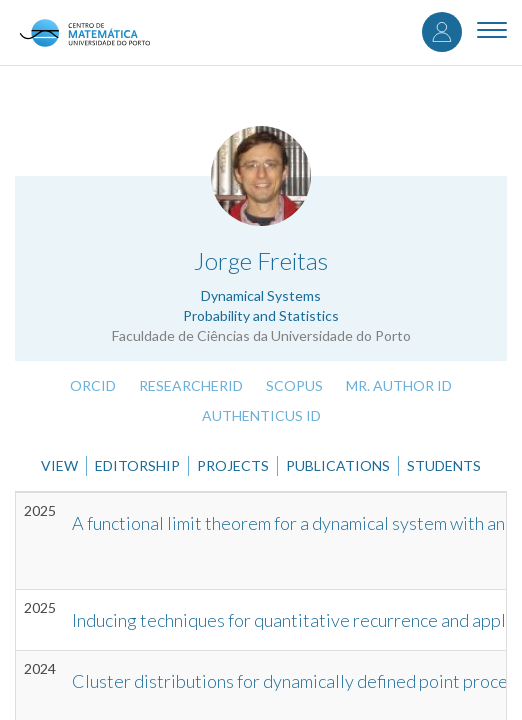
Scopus (294, 385)
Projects (233, 465)
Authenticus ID (261, 415)
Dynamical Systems (261, 295)
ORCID (93, 385)
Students (444, 465)
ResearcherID (191, 385)
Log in (442, 32)
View (59, 465)
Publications (338, 465)
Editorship (137, 465)
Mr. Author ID (399, 385)
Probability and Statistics (261, 315)
